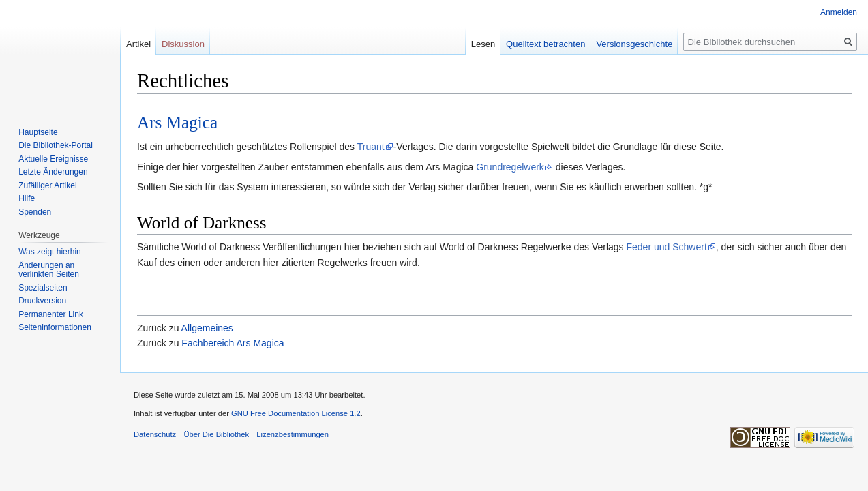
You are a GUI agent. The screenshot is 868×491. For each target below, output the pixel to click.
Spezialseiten (43, 288)
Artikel (138, 44)
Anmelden (839, 12)
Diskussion (183, 44)
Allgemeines (207, 328)
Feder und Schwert (667, 247)
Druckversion (42, 301)
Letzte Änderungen (53, 172)
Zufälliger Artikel (47, 185)
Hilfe (27, 198)
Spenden (35, 212)
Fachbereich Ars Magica (233, 343)
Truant (371, 147)
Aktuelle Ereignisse (53, 159)
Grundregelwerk (510, 167)
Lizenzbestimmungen (293, 434)
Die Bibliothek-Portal (56, 145)
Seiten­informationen (55, 327)
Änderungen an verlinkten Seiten (49, 270)
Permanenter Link (51, 314)
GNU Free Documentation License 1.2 (296, 413)
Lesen (483, 44)
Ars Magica (177, 122)
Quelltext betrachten (545, 44)
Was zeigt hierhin (50, 252)
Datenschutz (155, 434)
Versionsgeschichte (634, 44)
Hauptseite (38, 132)
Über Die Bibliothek (216, 434)
